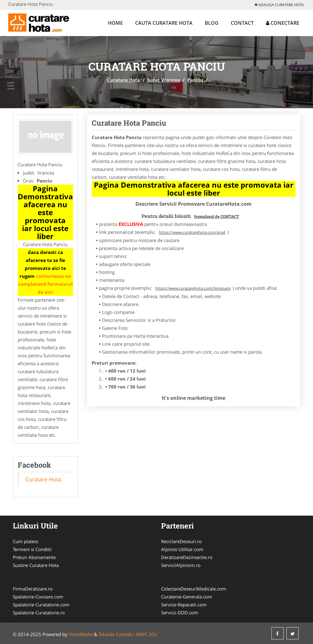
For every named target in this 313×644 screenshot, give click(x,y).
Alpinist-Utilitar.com (182, 549)
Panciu (195, 80)
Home (115, 23)
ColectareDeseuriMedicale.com (194, 589)
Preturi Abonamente (34, 557)
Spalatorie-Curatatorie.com (41, 605)
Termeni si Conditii (32, 549)
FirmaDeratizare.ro (33, 589)
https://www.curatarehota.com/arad (192, 232)
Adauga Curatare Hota (279, 5)
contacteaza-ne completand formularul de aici (45, 284)
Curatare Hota (123, 80)
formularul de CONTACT (217, 216)
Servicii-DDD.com (180, 613)
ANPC (142, 634)
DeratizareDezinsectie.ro (187, 557)
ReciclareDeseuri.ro (181, 541)
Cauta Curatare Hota (164, 23)
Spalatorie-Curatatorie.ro (39, 613)
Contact (242, 23)
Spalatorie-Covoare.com (38, 597)
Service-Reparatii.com (184, 605)
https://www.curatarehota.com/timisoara (193, 288)
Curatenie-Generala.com (187, 597)
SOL (153, 634)
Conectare (283, 23)
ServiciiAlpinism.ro (181, 565)
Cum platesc (26, 541)
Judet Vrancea (164, 80)
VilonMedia (81, 634)
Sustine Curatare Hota (36, 565)
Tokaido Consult (115, 634)
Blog (212, 23)
